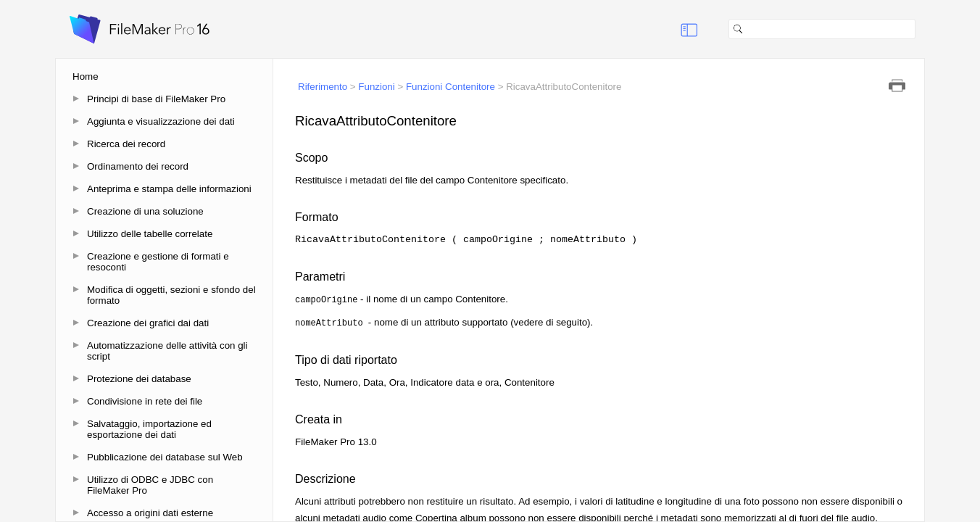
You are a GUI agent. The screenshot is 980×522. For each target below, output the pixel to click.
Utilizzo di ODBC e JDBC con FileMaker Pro (150, 485)
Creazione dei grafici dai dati (148, 323)
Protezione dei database (139, 379)
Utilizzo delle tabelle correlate (150, 234)
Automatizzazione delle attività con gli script (167, 351)
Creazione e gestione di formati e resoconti (158, 262)
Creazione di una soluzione (145, 211)
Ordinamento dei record (138, 166)
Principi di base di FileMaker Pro (156, 99)
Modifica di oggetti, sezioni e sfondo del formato (171, 295)
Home (86, 76)
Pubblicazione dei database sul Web (165, 457)
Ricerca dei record (126, 144)
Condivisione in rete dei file (145, 401)
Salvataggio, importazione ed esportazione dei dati (149, 429)
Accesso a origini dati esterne (150, 513)
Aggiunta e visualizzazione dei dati (161, 121)
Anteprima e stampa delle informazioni (169, 189)
